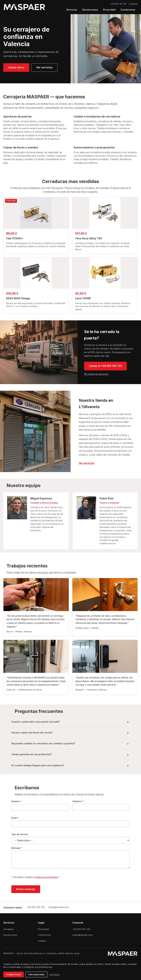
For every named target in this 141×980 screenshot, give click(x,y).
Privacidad (43, 929)
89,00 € (12, 233)
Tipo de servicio (20, 834)
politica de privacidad (46, 877)
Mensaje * (17, 848)
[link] (86, 463)
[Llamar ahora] (16, 68)
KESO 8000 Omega (18, 298)
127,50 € (81, 233)
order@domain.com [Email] (83, 935)
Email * (15, 818)
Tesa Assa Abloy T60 (89, 238)
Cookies (42, 941)
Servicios (9, 923)
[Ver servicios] (44, 68)
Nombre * (16, 801)
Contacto (133, 4)
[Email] (58, 907)
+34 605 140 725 (118, 4)
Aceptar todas (13, 974)
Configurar (54, 974)
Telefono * (78, 801)
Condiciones (44, 935)
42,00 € (81, 293)
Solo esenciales (36, 974)
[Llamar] (36, 907)
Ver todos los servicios (96, 374)
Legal (41, 923)
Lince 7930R (83, 298)
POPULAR (11, 201)
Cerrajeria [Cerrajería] (8, 929)
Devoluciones (10, 935)
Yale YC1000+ (14, 238)
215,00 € (12, 293)
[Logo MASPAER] (24, 7)
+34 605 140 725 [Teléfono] (81, 929)
